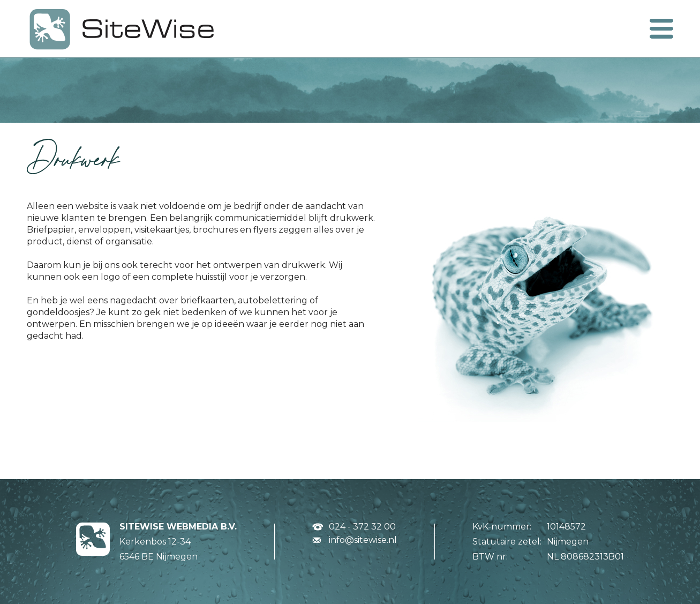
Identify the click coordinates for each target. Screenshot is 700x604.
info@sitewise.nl (363, 540)
